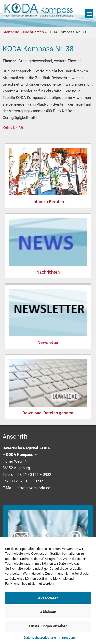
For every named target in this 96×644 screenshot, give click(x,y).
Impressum (67, 637)
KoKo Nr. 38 (13, 128)
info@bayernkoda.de (33, 488)
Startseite (11, 32)
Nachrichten (33, 32)
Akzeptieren (48, 598)
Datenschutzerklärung (40, 637)
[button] (89, 13)
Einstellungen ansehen (48, 626)
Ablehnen (48, 612)
